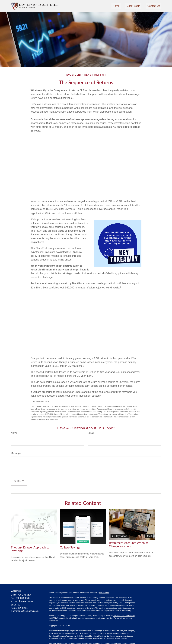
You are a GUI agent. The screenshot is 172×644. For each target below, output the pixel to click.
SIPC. (77, 633)
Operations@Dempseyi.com (25, 611)
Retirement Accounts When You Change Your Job (130, 545)
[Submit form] (19, 482)
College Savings (70, 547)
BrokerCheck (104, 593)
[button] (116, 6)
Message (16, 453)
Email (91, 433)
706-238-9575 (25, 595)
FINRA (72, 633)
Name (14, 433)
